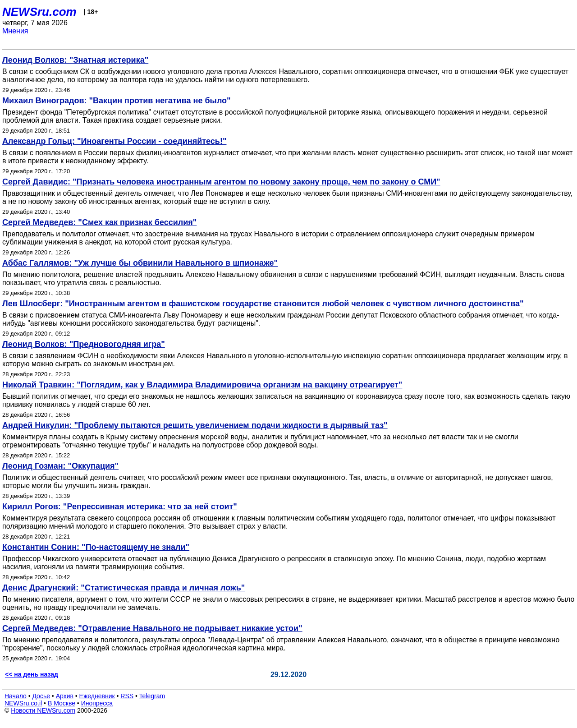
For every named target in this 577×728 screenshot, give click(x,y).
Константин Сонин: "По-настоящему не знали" (96, 547)
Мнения (15, 31)
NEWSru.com (39, 12)
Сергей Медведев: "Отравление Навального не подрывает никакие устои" (152, 628)
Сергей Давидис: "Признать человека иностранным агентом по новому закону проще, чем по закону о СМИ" (221, 182)
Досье (41, 696)
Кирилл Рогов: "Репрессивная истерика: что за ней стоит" (120, 507)
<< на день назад (32, 674)
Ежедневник (97, 696)
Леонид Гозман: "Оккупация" (60, 466)
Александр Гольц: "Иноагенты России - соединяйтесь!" (114, 141)
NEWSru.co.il (23, 703)
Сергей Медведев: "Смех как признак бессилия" (99, 222)
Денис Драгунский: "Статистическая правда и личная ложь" (124, 588)
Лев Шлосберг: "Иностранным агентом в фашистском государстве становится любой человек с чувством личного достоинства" (263, 304)
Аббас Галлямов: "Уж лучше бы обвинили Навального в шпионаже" (140, 263)
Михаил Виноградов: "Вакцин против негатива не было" (117, 101)
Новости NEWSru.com (43, 710)
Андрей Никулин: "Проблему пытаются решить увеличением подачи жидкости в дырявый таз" (195, 425)
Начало (16, 696)
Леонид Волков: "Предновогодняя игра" (84, 344)
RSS (127, 696)
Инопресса (97, 703)
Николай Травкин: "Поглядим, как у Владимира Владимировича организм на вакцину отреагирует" (202, 385)
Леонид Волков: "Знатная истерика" (75, 60)
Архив (65, 696)
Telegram (152, 696)
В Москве (62, 703)
